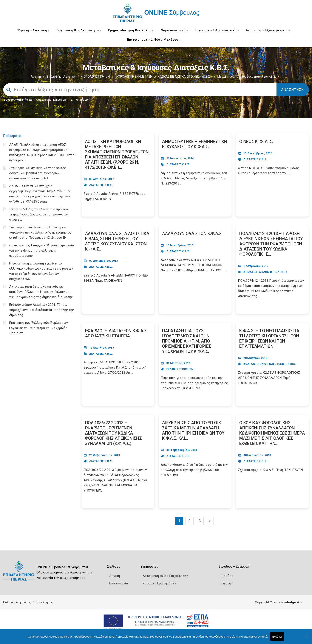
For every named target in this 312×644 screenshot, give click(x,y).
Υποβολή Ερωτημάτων (159, 583)
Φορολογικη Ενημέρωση (52, 100)
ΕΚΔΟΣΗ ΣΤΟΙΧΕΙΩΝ (180, 369)
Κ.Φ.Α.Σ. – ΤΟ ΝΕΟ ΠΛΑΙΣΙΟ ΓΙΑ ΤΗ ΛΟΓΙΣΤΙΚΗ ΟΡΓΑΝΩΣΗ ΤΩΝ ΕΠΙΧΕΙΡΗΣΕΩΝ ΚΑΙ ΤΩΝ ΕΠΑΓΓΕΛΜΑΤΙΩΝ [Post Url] (269, 338)
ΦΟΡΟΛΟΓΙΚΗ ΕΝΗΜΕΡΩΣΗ (134, 77)
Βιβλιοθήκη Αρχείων (61, 77)
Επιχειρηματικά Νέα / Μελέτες (154, 40)
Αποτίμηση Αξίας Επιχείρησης (165, 576)
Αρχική (36, 77)
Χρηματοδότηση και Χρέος (131, 30)
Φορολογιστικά (174, 30)
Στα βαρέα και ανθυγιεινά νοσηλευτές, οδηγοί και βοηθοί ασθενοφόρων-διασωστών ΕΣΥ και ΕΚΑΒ (38, 173)
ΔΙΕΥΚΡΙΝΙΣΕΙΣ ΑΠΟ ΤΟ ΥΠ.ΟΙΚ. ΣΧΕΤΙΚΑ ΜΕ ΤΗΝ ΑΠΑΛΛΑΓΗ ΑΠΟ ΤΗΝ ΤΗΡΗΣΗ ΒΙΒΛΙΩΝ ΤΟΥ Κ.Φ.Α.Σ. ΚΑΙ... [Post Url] (193, 430)
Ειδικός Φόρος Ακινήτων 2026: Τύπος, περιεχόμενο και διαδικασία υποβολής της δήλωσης (42, 310)
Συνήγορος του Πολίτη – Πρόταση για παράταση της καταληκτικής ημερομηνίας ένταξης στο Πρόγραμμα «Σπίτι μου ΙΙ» (40, 232)
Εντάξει (277, 637)
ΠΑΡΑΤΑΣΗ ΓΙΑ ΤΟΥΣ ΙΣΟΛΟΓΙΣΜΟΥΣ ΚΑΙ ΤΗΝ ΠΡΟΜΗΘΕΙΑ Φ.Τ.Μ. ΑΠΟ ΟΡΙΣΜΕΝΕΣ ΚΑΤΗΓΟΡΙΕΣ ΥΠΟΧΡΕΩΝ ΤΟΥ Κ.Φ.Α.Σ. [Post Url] (186, 341)
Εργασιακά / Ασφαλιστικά (217, 30)
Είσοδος (227, 576)
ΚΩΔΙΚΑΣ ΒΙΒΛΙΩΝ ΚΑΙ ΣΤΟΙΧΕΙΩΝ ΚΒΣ (270, 364)
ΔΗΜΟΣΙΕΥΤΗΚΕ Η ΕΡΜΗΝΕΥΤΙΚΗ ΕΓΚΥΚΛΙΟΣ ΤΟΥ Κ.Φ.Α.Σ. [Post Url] (195, 144)
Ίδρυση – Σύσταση (34, 30)
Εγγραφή (227, 583)
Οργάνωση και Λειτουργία (79, 30)
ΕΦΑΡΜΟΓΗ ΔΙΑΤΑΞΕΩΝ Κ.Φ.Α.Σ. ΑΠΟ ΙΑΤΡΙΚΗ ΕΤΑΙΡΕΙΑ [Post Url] (116, 333)
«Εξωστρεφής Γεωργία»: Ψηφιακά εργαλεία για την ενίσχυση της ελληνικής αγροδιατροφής (42, 251)
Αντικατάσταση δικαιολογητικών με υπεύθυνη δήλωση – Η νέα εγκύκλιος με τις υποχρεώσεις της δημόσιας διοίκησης (41, 292)
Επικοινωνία (119, 583)
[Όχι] (307, 639)
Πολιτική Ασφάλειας (17, 602)
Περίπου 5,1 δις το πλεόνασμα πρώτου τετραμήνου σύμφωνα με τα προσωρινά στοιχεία (39, 214)
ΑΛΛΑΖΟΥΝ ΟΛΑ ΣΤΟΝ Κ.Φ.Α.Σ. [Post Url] (192, 234)
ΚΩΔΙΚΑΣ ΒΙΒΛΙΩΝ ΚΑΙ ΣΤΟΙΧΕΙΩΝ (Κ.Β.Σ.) (185, 77)
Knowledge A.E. (291, 602)
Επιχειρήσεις (80, 100)
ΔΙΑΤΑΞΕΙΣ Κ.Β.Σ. (101, 185)
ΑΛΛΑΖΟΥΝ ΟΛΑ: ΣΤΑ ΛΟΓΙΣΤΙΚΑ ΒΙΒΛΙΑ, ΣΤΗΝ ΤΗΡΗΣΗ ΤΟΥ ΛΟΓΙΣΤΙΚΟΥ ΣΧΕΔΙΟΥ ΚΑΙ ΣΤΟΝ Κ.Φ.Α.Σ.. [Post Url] (117, 241)
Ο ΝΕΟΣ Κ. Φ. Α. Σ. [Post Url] (256, 141)
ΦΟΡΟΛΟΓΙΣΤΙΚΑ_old (96, 77)
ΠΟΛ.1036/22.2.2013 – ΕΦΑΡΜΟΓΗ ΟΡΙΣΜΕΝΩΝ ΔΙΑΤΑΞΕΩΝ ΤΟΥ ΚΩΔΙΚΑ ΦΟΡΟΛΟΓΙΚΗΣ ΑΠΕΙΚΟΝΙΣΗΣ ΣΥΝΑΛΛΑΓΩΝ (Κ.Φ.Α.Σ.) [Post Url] (113, 433)
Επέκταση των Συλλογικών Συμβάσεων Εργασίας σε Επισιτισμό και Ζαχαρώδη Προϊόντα (39, 328)
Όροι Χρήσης (44, 602)
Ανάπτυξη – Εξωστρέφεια (268, 30)
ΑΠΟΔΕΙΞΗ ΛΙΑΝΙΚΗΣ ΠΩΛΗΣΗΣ (265, 272)
